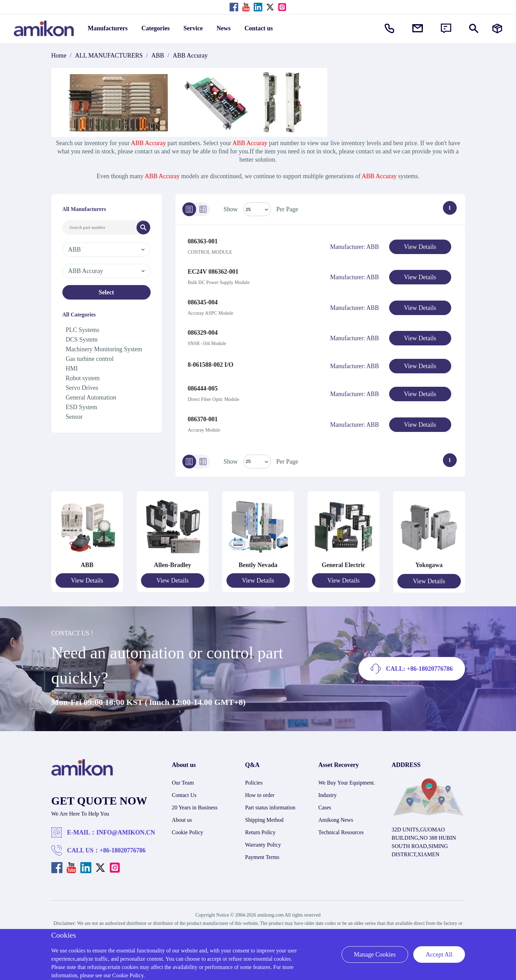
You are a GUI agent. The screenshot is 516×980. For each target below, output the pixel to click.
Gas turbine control (90, 359)
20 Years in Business (195, 802)
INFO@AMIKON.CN (126, 827)
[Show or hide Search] (474, 28)
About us (182, 814)
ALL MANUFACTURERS (109, 55)
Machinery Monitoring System (104, 349)
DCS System (82, 340)
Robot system (83, 378)
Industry (328, 790)
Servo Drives (82, 388)
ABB (158, 55)
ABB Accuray (190, 55)
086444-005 (203, 385)
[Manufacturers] (497, 28)
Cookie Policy (188, 827)
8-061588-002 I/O (211, 362)
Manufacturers (108, 28)
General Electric (343, 560)
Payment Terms (262, 852)
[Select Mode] (257, 209)
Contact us (259, 28)
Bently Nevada (258, 560)
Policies (254, 777)
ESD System (82, 407)
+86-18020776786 (123, 845)
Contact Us (184, 790)
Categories (155, 28)
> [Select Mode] (257, 457)
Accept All (439, 954)
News (224, 28)
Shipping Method (264, 814)
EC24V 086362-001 (213, 271)
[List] (189, 209)
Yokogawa (429, 560)
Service (193, 28)
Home (59, 55)
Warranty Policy (263, 839)
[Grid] (203, 209)
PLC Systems (83, 330)
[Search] (143, 228)
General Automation (91, 397)
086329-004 (203, 330)
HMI (72, 368)
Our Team (183, 777)
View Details (420, 247)
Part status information (270, 802)
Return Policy (260, 827)
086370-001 (203, 414)
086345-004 (203, 301)
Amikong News (336, 814)
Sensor (74, 417)
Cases (325, 802)
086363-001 (203, 241)
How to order (260, 790)
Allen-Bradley (173, 560)
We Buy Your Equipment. (347, 777)
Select (106, 292)
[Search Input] (100, 228)
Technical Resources (341, 827)
